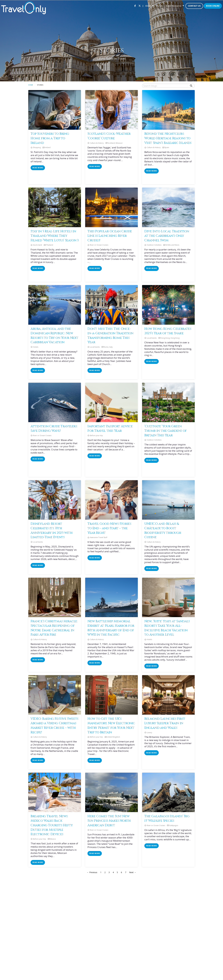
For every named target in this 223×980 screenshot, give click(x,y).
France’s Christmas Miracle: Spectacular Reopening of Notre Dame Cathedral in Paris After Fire (54, 628)
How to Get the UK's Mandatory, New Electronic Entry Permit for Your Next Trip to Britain (111, 726)
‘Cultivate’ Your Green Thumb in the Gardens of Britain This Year (166, 431)
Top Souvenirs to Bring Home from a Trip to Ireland (50, 138)
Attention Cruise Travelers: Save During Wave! (54, 429)
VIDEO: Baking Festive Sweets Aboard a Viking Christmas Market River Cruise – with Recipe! (54, 726)
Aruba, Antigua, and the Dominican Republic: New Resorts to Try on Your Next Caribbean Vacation (54, 336)
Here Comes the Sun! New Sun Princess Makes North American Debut (109, 821)
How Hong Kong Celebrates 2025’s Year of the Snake (168, 331)
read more (38, 168)
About (148, 6)
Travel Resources (173, 6)
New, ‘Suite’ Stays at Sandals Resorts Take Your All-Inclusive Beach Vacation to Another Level (167, 628)
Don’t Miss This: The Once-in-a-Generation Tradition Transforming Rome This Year (110, 336)
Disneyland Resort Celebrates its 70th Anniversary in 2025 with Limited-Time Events (51, 531)
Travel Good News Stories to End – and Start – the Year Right (109, 528)
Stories (159, 6)
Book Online (213, 6)
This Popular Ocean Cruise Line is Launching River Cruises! (110, 236)
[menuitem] (135, 6)
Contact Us (194, 6)
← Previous (92, 872)
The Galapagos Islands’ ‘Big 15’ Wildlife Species (167, 819)
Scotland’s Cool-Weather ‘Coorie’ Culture (109, 136)
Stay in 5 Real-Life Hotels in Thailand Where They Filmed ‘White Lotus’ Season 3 (55, 236)
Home (31, 85)
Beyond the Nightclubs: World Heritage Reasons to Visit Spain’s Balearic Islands (168, 138)
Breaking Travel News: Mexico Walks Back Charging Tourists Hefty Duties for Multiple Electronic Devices (52, 825)
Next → (133, 872)
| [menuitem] (143, 6)
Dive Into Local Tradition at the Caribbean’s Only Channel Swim (167, 236)
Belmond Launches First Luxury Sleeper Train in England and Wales (165, 723)
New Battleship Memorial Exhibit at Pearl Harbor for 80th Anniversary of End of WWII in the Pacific (111, 628)
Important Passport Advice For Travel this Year (110, 429)
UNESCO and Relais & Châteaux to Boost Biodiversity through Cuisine (163, 531)
